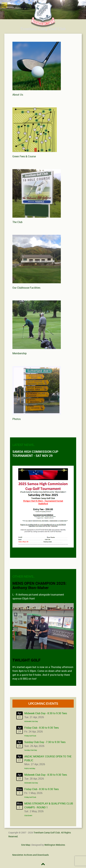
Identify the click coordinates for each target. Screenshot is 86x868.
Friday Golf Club (30, 736)
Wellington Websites (55, 845)
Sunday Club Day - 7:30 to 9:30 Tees (45, 742)
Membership (20, 353)
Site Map (26, 845)
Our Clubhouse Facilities (26, 288)
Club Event (28, 816)
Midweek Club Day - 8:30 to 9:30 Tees (46, 713)
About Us (18, 95)
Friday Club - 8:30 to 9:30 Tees (42, 728)
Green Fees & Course (24, 156)
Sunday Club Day (31, 750)
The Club (17, 222)
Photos (17, 419)
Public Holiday (30, 769)
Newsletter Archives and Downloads (30, 855)
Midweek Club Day (31, 722)
